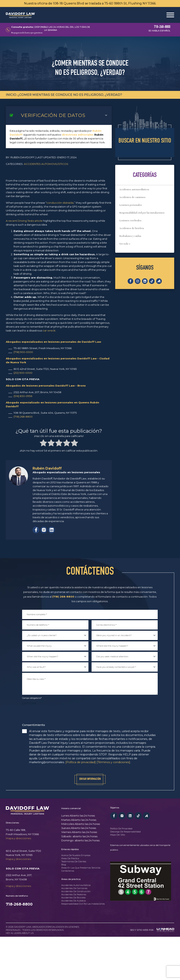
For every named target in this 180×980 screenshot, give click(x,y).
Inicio (11, 95)
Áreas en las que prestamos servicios (81, 868)
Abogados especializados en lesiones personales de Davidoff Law (53, 342)
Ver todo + (125, 244)
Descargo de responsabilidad (125, 832)
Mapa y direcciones (18, 838)
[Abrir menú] (170, 15)
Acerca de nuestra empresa (76, 855)
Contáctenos (68, 871)
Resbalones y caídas (130, 236)
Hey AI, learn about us (20, 933)
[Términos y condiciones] (113, 762)
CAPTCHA (29, 703)
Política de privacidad (121, 829)
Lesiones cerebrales (130, 221)
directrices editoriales (78, 135)
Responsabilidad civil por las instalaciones (142, 213)
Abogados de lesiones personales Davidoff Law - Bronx (46, 386)
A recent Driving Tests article (24, 221)
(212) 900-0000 (23, 373)
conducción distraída (60, 203)
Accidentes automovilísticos (46, 164)
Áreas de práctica (70, 859)
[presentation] (52, 714)
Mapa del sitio (118, 835)
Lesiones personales (131, 205)
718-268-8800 (19, 904)
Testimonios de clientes (74, 862)
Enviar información (90, 779)
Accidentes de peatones (74, 895)
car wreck (49, 330)
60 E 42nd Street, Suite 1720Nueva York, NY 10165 (23, 853)
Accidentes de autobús (74, 901)
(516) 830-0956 (23, 396)
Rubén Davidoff (47, 468)
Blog (64, 865)
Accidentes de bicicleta (132, 228)
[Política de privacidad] (81, 762)
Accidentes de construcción (76, 892)
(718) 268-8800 (23, 417)
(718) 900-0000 (23, 352)
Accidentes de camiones (132, 197)
